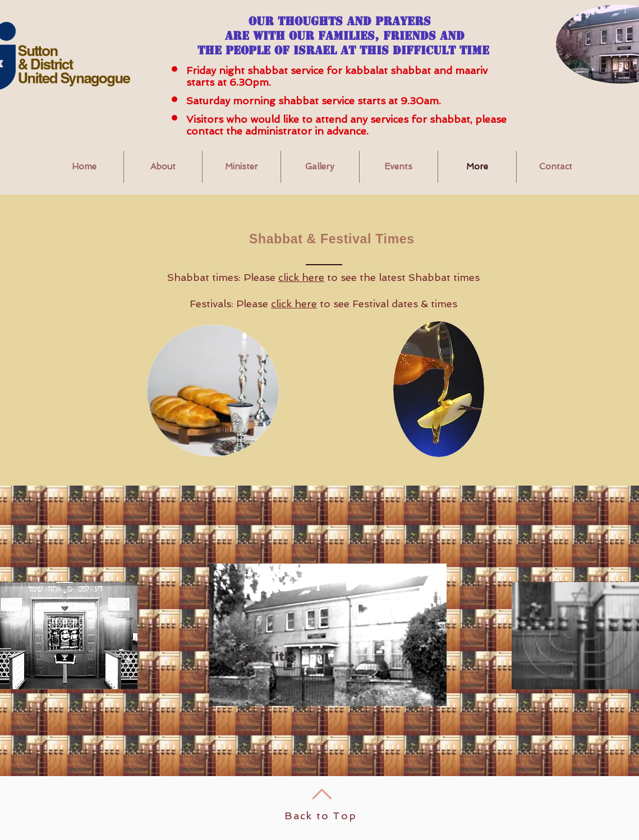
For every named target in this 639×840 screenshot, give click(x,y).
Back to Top (321, 816)
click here (301, 277)
